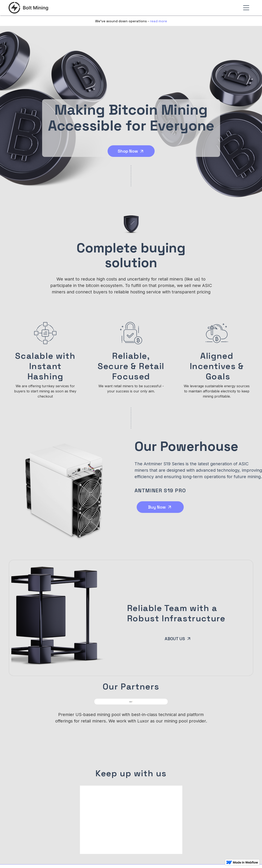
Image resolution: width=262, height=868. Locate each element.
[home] (29, 8)
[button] (246, 8)
